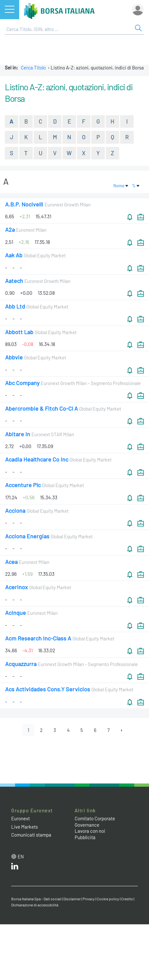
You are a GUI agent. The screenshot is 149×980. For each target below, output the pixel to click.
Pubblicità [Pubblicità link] (85, 837)
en (21, 856)
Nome (121, 186)
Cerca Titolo (33, 68)
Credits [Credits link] (127, 899)
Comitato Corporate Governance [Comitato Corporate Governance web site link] (95, 822)
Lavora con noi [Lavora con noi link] (90, 831)
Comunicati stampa (31, 835)
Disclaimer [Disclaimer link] (72, 899)
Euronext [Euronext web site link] (21, 818)
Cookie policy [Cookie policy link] (108, 899)
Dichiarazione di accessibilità (35, 905)
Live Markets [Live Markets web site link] (25, 827)
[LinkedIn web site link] (15, 868)
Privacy (89, 899)
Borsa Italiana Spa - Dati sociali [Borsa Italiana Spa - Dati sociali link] (36, 899)
